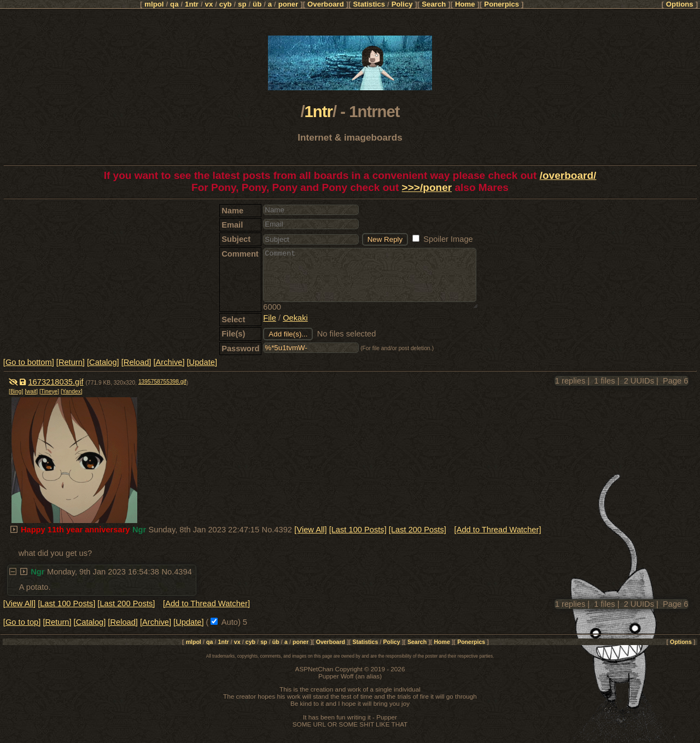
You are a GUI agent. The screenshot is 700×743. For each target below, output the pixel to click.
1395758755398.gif (162, 382)
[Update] (202, 362)
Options (680, 4)
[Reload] (136, 362)
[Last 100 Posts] (358, 530)
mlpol (154, 4)
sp (242, 4)
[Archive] (169, 362)
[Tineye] (49, 391)
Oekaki (295, 318)
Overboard (326, 4)
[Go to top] (22, 622)
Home (465, 4)
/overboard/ (568, 175)
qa (174, 4)
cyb (226, 4)
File (270, 318)
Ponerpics (501, 4)
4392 (283, 530)
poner (288, 4)
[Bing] (16, 391)
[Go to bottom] (29, 362)
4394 (183, 572)
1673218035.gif (56, 382)
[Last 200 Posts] (418, 530)
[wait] (31, 391)
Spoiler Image (443, 239)
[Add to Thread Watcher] (498, 530)
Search (434, 4)
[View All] (310, 530)
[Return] (71, 362)
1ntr (192, 4)
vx (209, 4)
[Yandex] (72, 391)
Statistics (369, 4)
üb (257, 4)
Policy (402, 4)
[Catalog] (103, 362)
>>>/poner (427, 187)
